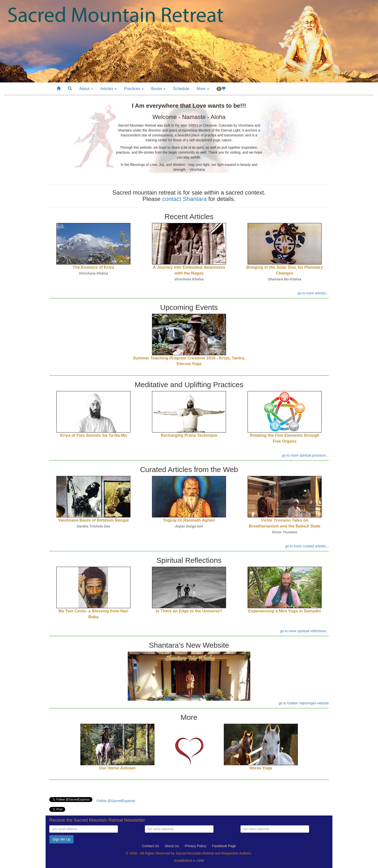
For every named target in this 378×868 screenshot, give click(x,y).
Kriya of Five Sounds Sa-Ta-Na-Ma (93, 435)
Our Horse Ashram (117, 768)
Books (158, 89)
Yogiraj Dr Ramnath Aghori (189, 520)
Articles (108, 89)
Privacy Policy (195, 846)
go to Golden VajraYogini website (304, 703)
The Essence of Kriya (93, 267)
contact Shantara (184, 199)
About (86, 89)
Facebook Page (224, 846)
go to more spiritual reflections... (304, 631)
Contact (150, 846)
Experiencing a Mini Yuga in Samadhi (285, 611)
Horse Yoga (261, 768)
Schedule (181, 89)
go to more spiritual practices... (305, 455)
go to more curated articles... (307, 546)
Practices (134, 89)
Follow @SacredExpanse (116, 801)
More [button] (203, 89)
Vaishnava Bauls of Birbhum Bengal (93, 520)
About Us (172, 846)
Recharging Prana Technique (189, 435)
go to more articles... (313, 293)
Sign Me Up (61, 839)
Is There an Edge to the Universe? (189, 611)
